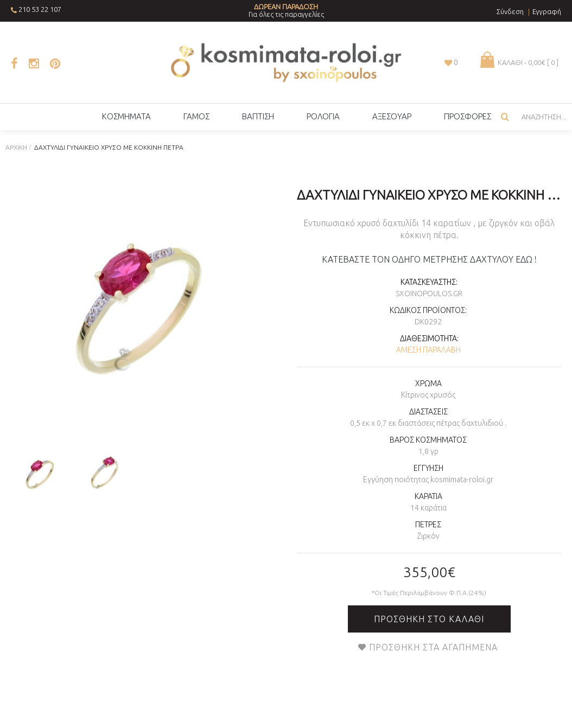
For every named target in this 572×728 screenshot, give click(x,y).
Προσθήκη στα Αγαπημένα (433, 647)
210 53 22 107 (40, 9)
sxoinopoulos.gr (429, 293)
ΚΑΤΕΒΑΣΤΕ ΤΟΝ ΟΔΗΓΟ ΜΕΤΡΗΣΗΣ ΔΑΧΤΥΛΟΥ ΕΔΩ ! (429, 259)
